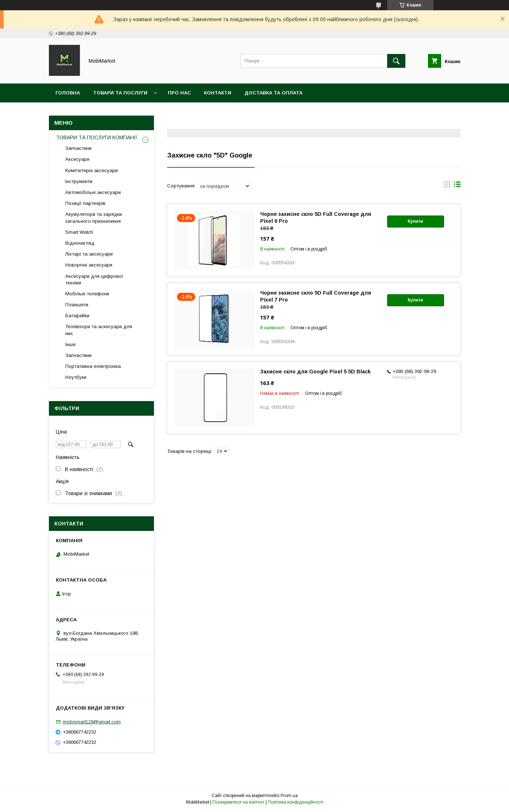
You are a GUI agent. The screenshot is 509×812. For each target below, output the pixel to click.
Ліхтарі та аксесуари (89, 254)
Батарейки (77, 316)
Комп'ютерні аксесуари (92, 170)
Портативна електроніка (93, 366)
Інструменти (79, 181)
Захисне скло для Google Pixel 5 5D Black (315, 372)
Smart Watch (79, 232)
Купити (416, 221)
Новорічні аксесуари (89, 265)
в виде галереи (447, 186)
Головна (68, 93)
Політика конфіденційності (296, 802)
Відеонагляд (80, 243)
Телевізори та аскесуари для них (99, 330)
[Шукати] (396, 61)
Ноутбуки (76, 377)
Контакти (218, 93)
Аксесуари (77, 159)
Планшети (77, 305)
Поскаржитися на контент (238, 802)
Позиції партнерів (85, 203)
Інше (70, 344)
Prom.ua (289, 796)
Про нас (179, 93)
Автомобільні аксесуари (93, 192)
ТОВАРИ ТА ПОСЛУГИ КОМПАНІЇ (97, 137)
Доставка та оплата (273, 93)
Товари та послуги (120, 93)
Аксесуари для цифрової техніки (94, 279)
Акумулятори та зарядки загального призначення (94, 217)
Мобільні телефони (87, 294)
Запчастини (78, 148)
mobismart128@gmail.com (92, 722)
